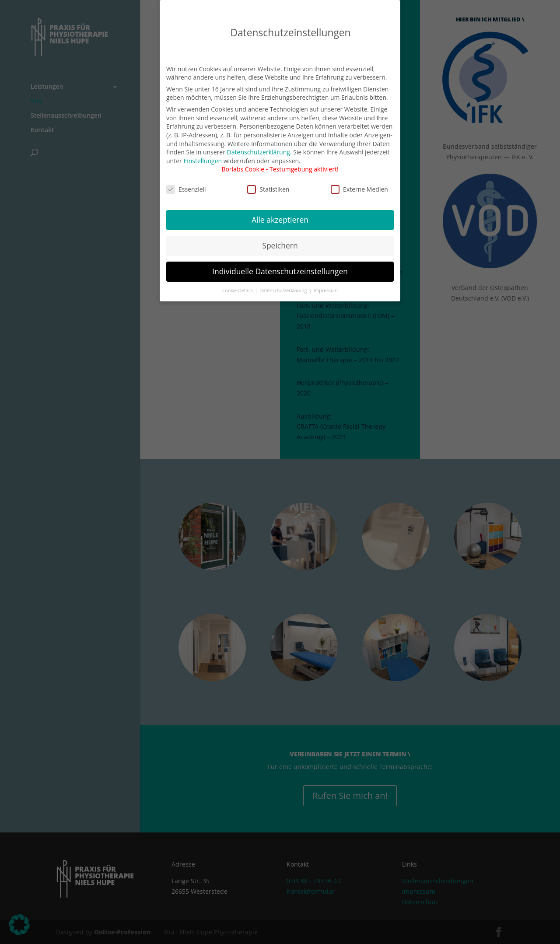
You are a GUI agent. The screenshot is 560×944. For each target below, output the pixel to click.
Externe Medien (359, 182)
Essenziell (186, 182)
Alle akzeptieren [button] (280, 213)
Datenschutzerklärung (259, 145)
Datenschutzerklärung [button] (284, 283)
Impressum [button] (326, 283)
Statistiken (268, 182)
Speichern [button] (280, 238)
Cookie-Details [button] (238, 283)
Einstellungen (203, 153)
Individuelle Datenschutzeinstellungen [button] (280, 264)
